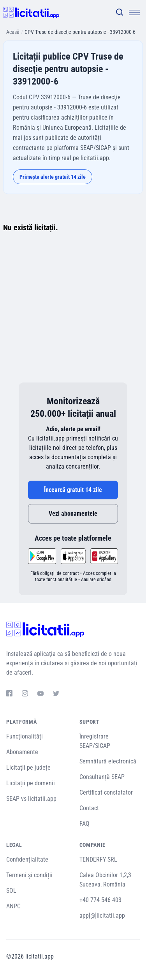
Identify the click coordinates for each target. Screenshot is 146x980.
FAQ (84, 824)
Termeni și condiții (29, 875)
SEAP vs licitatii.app (31, 799)
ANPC (13, 906)
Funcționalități (25, 736)
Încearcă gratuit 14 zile (73, 490)
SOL (11, 891)
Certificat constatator (106, 792)
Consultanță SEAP (102, 777)
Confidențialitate (27, 859)
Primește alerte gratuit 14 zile (53, 177)
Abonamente (22, 752)
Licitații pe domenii (31, 783)
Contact (89, 808)
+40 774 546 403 (100, 900)
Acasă (13, 32)
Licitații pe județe (28, 768)
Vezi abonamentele (73, 514)
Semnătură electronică (108, 761)
